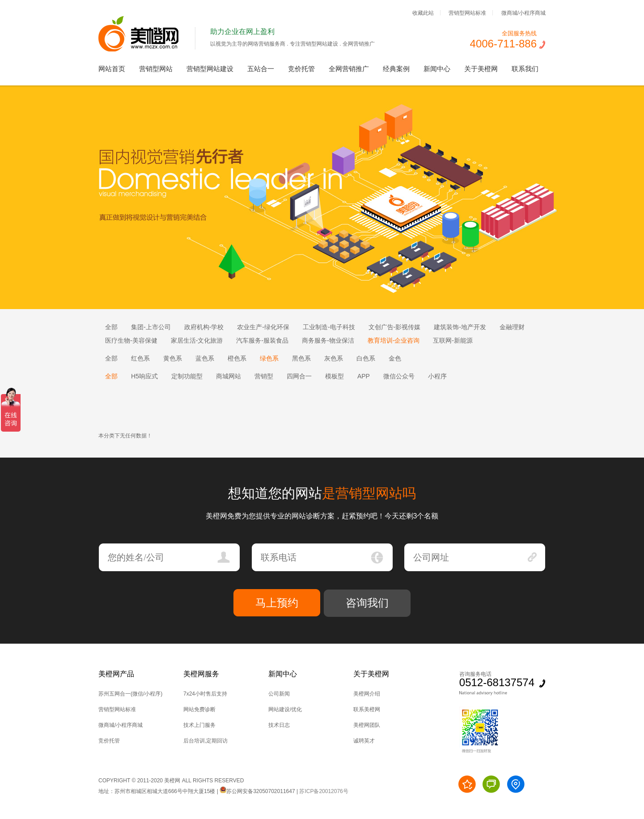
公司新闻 (279, 694)
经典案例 (396, 69)
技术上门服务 (199, 725)
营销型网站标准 (467, 13)
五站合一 (261, 69)
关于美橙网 (481, 69)
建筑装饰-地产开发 (460, 327)
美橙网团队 (367, 725)
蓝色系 (205, 358)
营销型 (264, 376)
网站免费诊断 (199, 709)
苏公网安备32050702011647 (257, 791)
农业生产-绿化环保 (263, 327)
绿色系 (269, 358)
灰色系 (334, 358)
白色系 (366, 358)
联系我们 (525, 69)
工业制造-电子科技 (329, 327)
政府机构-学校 (204, 327)
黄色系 (173, 358)
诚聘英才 (364, 741)
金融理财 (512, 327)
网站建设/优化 (285, 709)
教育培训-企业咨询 (394, 340)
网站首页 (112, 69)
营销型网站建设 (210, 69)
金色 (395, 358)
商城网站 (229, 376)
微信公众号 (399, 376)
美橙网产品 (116, 674)
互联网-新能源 (453, 340)
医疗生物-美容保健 (131, 340)
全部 (111, 327)
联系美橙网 (367, 709)
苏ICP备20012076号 (324, 791)
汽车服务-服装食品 (262, 340)
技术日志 (279, 725)
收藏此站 (423, 13)
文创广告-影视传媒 (395, 327)
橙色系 (237, 358)
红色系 (140, 358)
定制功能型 (187, 376)
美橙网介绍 (367, 694)
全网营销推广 (349, 69)
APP (364, 376)
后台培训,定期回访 (205, 741)
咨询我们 (367, 603)
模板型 (335, 376)
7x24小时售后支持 (205, 694)
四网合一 (299, 376)
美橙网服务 (201, 674)
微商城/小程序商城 (523, 13)
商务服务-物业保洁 (328, 340)
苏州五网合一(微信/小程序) (130, 694)
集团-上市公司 (151, 327)
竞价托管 (301, 69)
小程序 (437, 376)
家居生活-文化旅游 (197, 340)
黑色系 (301, 358)
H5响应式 (144, 376)
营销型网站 (156, 69)
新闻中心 (437, 69)
